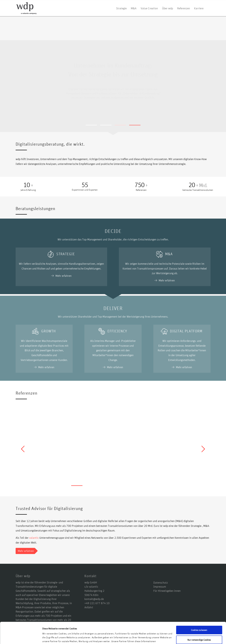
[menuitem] (121, 8)
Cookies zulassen (199, 610)
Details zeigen (49, 638)
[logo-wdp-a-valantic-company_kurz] (26, 8)
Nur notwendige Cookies (199, 619)
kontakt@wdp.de (94, 599)
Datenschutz (161, 582)
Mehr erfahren (113, 108)
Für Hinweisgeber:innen (167, 591)
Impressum (160, 586)
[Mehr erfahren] (25, 551)
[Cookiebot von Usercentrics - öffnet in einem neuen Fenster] (21, 638)
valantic (34, 538)
